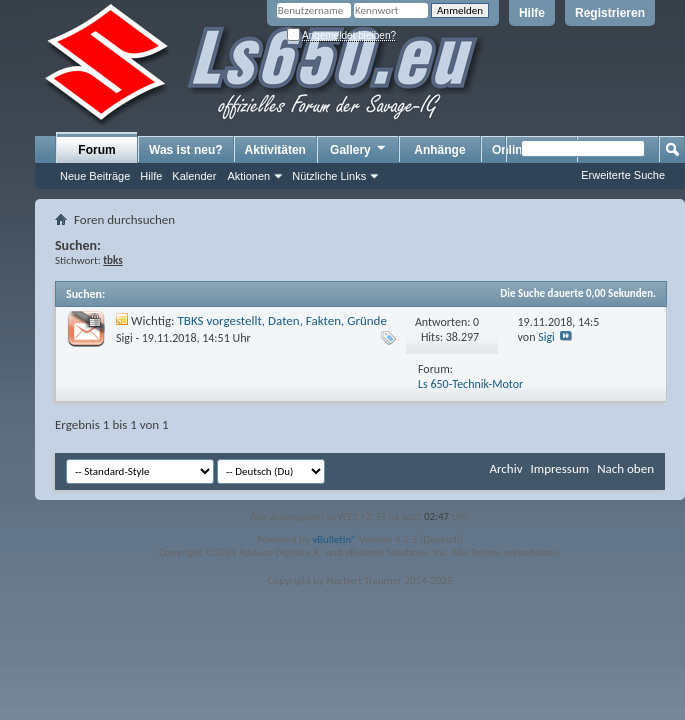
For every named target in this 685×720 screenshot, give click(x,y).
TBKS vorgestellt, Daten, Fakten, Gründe (282, 320)
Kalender (194, 176)
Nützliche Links (329, 176)
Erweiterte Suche (623, 175)
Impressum (559, 468)
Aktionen (248, 176)
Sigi (124, 338)
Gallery (359, 149)
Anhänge (439, 150)
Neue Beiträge (95, 176)
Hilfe (532, 13)
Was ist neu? (186, 150)
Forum (96, 150)
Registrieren (610, 13)
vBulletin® (334, 539)
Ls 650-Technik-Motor (470, 384)
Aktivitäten (275, 150)
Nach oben (625, 468)
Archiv (505, 468)
